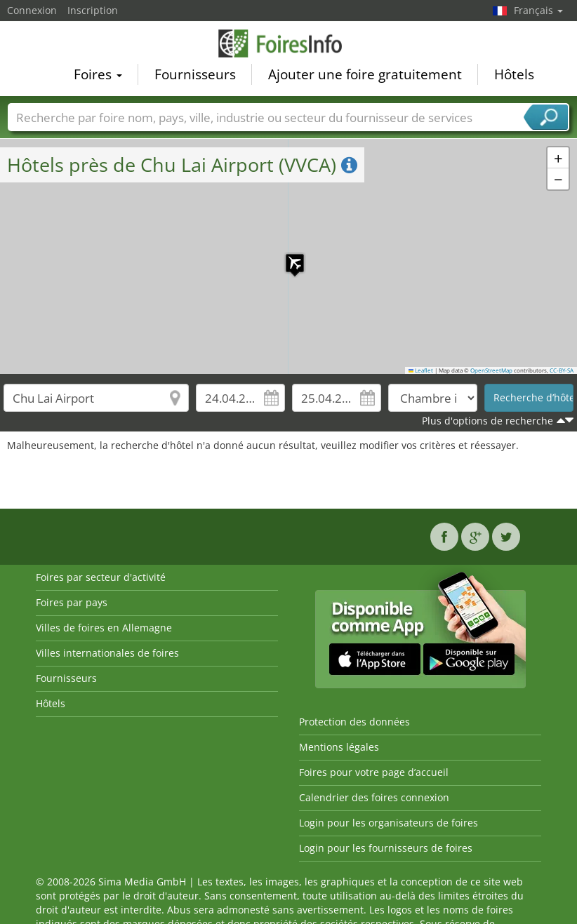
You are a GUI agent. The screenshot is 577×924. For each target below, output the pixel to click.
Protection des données (354, 722)
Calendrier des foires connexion (374, 797)
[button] (288, 256)
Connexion (32, 10)
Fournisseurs (195, 74)
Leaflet (421, 370)
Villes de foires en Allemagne (104, 628)
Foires (98, 74)
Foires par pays (72, 602)
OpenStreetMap (491, 370)
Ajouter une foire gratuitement (365, 74)
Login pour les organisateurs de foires (389, 823)
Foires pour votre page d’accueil (374, 772)
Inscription (93, 10)
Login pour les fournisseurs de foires (386, 848)
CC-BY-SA (562, 370)
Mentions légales (339, 747)
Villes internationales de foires (107, 653)
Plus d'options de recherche (488, 421)
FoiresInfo (288, 43)
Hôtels (514, 74)
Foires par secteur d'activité (101, 577)
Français (538, 10)
